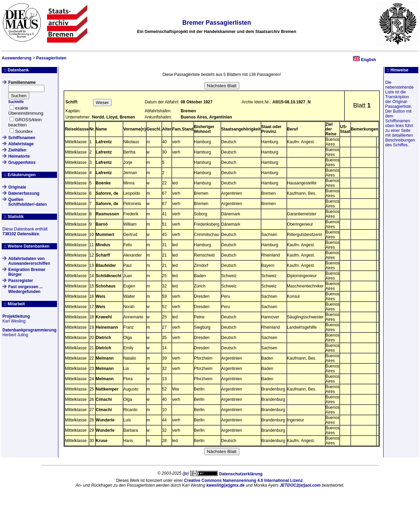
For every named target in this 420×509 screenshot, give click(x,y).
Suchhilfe (16, 102)
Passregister (21, 281)
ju (186, 473)
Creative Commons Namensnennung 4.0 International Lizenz (243, 480)
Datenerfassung (24, 193)
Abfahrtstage (21, 144)
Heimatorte (19, 156)
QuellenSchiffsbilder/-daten (27, 202)
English (368, 60)
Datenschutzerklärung (241, 474)
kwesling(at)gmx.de (225, 485)
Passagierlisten (51, 58)
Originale (17, 187)
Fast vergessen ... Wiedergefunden (26, 289)
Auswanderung (17, 58)
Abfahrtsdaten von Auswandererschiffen (29, 261)
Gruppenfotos (22, 162)
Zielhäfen (17, 150)
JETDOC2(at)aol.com (300, 485)
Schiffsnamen (22, 138)
